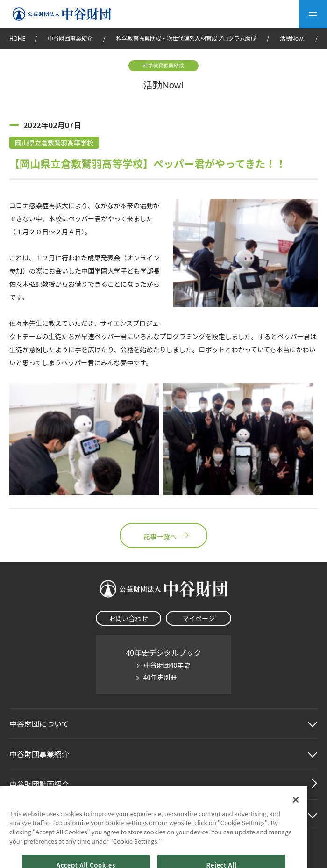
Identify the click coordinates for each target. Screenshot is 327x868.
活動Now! (292, 38)
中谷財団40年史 (167, 665)
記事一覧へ (163, 535)
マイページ (199, 618)
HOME (17, 38)
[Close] (296, 809)
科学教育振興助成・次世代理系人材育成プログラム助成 (186, 38)
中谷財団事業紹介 (71, 38)
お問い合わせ (128, 618)
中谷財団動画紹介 (39, 784)
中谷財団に (39, 723)
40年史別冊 (160, 677)
